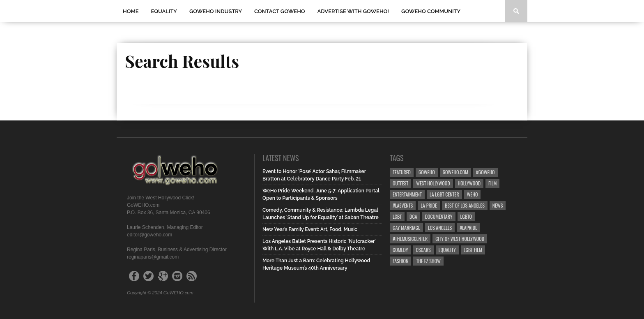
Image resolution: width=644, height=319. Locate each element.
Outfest (400, 183)
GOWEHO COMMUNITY (431, 11)
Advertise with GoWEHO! (353, 11)
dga (413, 216)
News (498, 205)
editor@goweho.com (149, 235)
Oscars (423, 250)
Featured (402, 172)
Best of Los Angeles (465, 205)
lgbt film (473, 250)
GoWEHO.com (455, 172)
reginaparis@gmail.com (153, 257)
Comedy (400, 250)
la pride (429, 205)
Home (131, 11)
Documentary (439, 216)
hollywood (469, 183)
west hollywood (433, 183)
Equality (164, 11)
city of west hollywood (460, 239)
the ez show (428, 261)
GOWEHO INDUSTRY (216, 11)
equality (447, 250)
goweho (427, 172)
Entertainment (407, 194)
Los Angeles (440, 228)
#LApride (468, 228)
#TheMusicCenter (410, 239)
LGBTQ (466, 216)
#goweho (485, 172)
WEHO (473, 194)
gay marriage (406, 228)
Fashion (400, 261)
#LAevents (403, 205)
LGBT (397, 216)
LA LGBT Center (444, 194)
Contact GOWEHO (280, 11)
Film (492, 183)
